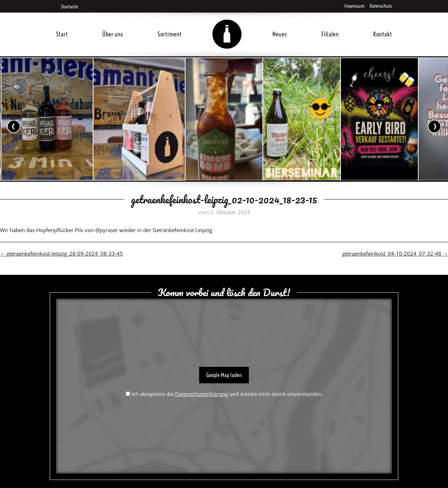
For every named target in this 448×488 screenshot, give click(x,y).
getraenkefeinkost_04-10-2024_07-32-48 (395, 253)
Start (62, 34)
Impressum (354, 6)
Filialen (330, 34)
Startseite (67, 7)
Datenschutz (381, 6)
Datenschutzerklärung (201, 394)
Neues (280, 34)
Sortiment (170, 34)
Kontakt (383, 34)
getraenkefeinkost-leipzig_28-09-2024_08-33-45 (61, 253)
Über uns (113, 34)
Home (227, 26)
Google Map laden (224, 375)
